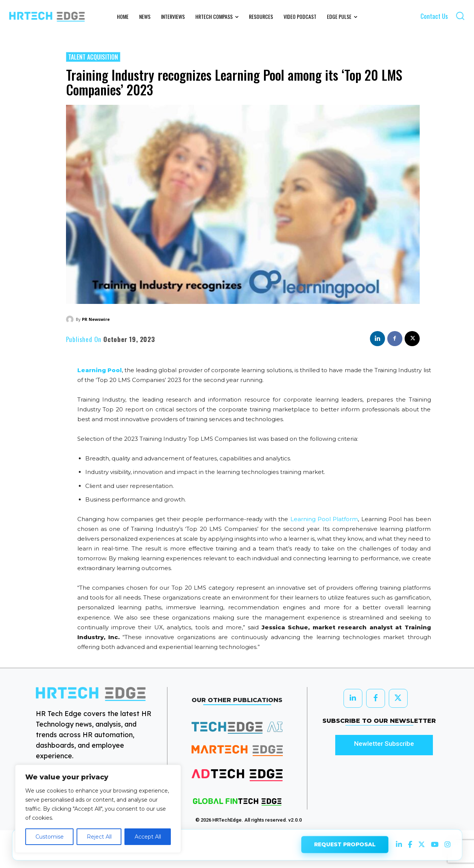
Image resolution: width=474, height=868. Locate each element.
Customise (50, 837)
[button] (460, 16)
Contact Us (434, 16)
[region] (98, 809)
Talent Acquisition (93, 57)
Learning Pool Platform (324, 519)
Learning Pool (100, 370)
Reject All (99, 837)
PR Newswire (96, 319)
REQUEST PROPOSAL (345, 845)
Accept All (148, 837)
